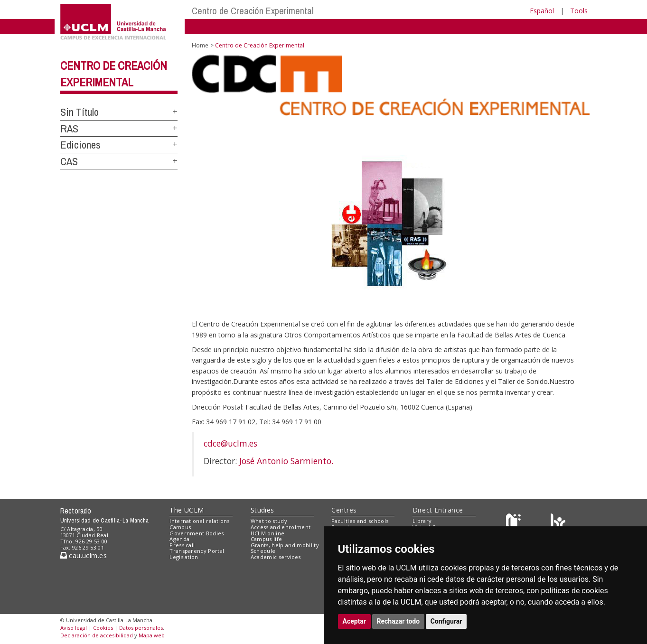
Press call (182, 545)
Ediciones (80, 145)
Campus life (267, 539)
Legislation (184, 557)
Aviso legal (74, 628)
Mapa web (152, 635)
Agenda (179, 539)
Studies (263, 510)
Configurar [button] (446, 621)
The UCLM (187, 510)
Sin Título (80, 112)
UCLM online (268, 533)
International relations (200, 521)
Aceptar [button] (355, 621)
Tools (579, 11)
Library (422, 521)
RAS (69, 129)
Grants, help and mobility (285, 545)
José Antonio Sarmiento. (286, 461)
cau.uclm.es (84, 555)
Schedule (263, 551)
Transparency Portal (197, 551)
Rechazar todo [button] (399, 621)
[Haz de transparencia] (515, 523)
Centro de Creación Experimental (253, 11)
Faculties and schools (360, 521)
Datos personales (141, 628)
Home (200, 45)
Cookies (103, 628)
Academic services (276, 557)
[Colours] (558, 523)
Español (542, 11)
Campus (180, 527)
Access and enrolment (281, 527)
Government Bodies (197, 533)
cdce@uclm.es (230, 443)
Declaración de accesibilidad (97, 635)
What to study (269, 521)
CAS (69, 161)
